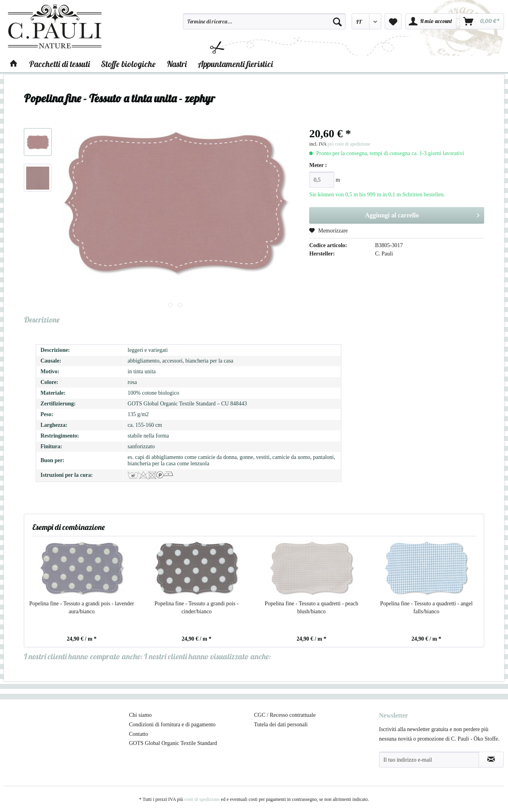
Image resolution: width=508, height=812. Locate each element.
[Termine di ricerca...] (264, 21)
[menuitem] (264, 25)
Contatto (139, 734)
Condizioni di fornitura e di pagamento (172, 725)
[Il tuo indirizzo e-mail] (429, 760)
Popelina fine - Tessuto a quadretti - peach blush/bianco (312, 608)
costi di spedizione (202, 799)
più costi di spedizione (349, 144)
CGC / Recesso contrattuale (285, 715)
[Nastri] (177, 64)
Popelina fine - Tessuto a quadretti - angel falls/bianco (426, 608)
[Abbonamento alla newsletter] (491, 760)
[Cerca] (337, 21)
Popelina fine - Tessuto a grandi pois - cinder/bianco (196, 608)
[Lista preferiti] (393, 21)
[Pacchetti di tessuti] (59, 64)
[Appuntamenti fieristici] (235, 64)
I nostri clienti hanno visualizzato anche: (208, 656)
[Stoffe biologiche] (128, 64)
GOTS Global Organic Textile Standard (173, 743)
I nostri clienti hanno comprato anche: (83, 656)
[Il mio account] (431, 21)
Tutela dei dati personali (281, 725)
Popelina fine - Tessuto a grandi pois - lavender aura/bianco (82, 608)
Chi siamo (140, 715)
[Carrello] (482, 21)
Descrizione (42, 320)
